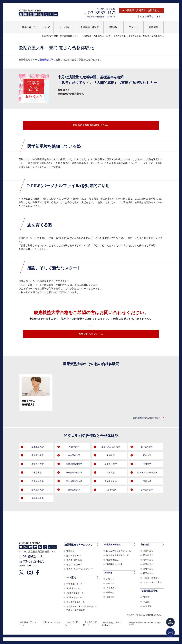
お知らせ (111, 589)
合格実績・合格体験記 (93, 36)
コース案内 (70, 587)
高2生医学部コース (76, 602)
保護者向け (112, 607)
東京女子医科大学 (74, 482)
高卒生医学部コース (76, 611)
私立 (108, 36)
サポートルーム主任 (153, 592)
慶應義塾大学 (119, 36)
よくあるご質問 (85, 632)
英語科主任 (149, 560)
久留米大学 (111, 499)
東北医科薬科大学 (74, 490)
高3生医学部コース (76, 607)
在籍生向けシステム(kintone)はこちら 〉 (145, 624)
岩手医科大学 (38, 490)
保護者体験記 (113, 569)
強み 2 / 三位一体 (75, 574)
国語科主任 (149, 583)
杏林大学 (147, 473)
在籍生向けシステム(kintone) (108, 632)
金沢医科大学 (38, 499)
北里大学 (111, 482)
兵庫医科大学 (147, 499)
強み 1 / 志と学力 (75, 569)
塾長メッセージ (74, 565)
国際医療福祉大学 (74, 473)
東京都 (147, 607)
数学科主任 (149, 565)
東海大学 (147, 490)
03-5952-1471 (102, 13)
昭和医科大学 (38, 465)
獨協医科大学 (38, 473)
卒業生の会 (112, 598)
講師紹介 (146, 554)
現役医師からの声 (115, 574)
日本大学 (147, 465)
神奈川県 (148, 616)
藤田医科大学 (74, 499)
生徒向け (111, 602)
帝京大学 (38, 482)
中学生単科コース (75, 593)
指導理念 (71, 560)
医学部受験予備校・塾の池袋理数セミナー (61, 36)
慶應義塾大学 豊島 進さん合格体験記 (146, 36)
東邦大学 (111, 465)
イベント (111, 593)
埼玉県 (147, 611)
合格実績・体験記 (114, 554)
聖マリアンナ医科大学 (147, 482)
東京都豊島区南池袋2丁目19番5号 (101, 17)
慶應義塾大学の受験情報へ (145, 427)
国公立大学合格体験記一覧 (119, 560)
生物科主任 (149, 578)
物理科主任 (149, 574)
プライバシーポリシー (49, 632)
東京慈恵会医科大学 (111, 456)
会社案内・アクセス (27, 632)
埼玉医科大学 (111, 473)
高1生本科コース (75, 598)
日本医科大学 (147, 456)
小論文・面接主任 (152, 587)
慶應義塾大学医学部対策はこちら (91, 127)
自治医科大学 (111, 490)
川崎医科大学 (38, 507)
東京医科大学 (74, 465)
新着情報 (109, 582)
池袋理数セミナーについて (78, 554)
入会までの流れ (69, 632)
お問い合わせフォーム (91, 341)
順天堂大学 (74, 456)
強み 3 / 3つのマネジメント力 (81, 578)
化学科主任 (149, 569)
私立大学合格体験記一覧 (118, 565)
